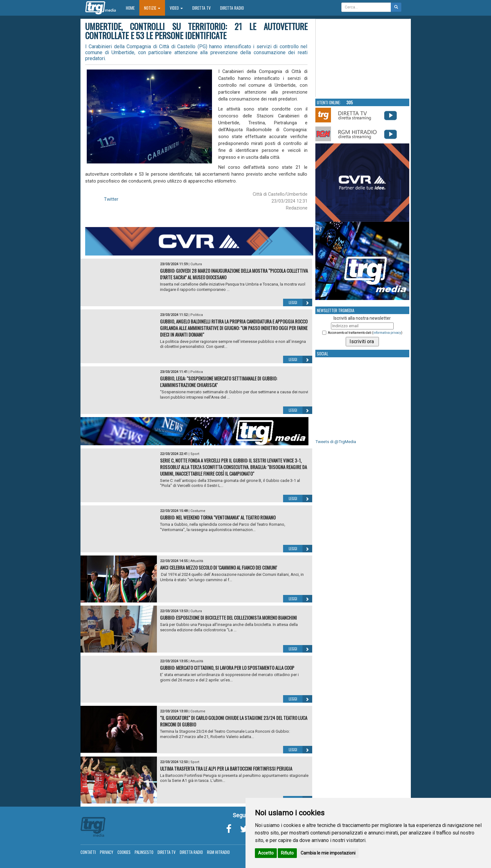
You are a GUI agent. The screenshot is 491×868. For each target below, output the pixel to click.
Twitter (111, 199)
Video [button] (176, 8)
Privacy (107, 852)
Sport (195, 454)
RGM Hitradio (218, 852)
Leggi (300, 302)
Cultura (196, 264)
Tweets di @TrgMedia (336, 442)
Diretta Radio (232, 8)
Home (133, 8)
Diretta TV (202, 8)
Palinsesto (144, 852)
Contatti (88, 852)
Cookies (124, 852)
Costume (198, 511)
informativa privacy (387, 333)
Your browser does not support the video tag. (363, 58)
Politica (197, 315)
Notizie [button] (152, 8)
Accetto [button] (266, 853)
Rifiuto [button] (287, 853)
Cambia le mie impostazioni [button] (328, 853)
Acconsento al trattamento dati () (365, 333)
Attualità (197, 561)
